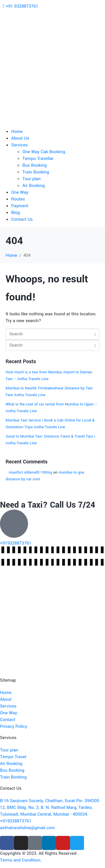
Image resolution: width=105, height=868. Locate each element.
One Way (20, 192)
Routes (18, 199)
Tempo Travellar (38, 159)
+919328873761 (16, 543)
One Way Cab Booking (44, 152)
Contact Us (22, 219)
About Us (20, 138)
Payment (20, 206)
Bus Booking (35, 165)
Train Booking (36, 172)
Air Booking (34, 186)
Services (19, 145)
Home (17, 131)
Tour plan (32, 179)
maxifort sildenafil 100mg (30, 472)
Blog (16, 213)
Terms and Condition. (21, 860)
